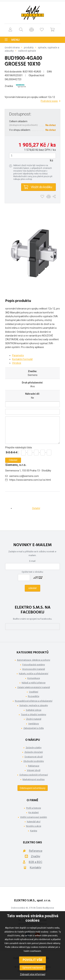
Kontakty (36, 867)
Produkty (29, 48)
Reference (36, 851)
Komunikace (34, 678)
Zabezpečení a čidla (34, 728)
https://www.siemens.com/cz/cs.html (30, 480)
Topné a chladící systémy (34, 715)
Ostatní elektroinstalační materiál (34, 687)
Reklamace (34, 766)
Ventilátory (34, 724)
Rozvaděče (34, 696)
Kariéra (34, 831)
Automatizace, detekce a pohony (34, 660)
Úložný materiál (34, 719)
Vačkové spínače (27, 51)
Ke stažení (34, 812)
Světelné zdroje (34, 710)
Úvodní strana (12, 48)
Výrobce (17, 363)
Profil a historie (34, 808)
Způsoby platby (34, 748)
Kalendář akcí (34, 822)
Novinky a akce (34, 826)
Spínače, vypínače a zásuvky (34, 705)
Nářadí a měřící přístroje (34, 683)
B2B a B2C (36, 862)
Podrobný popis (49, 101)
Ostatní (36, 508)
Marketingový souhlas (34, 779)
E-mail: (33, 561)
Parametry (18, 355)
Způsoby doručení (34, 752)
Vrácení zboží (34, 770)
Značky (36, 856)
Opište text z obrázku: (33, 572)
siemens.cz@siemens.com (24, 476)
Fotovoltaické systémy (34, 665)
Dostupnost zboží (34, 757)
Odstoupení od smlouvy (33, 788)
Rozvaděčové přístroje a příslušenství (34, 701)
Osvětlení (34, 692)
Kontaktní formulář (22, 359)
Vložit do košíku (42, 187)
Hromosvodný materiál (34, 669)
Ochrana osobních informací (34, 775)
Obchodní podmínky (34, 761)
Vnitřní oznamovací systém (34, 817)
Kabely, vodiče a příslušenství (34, 674)
